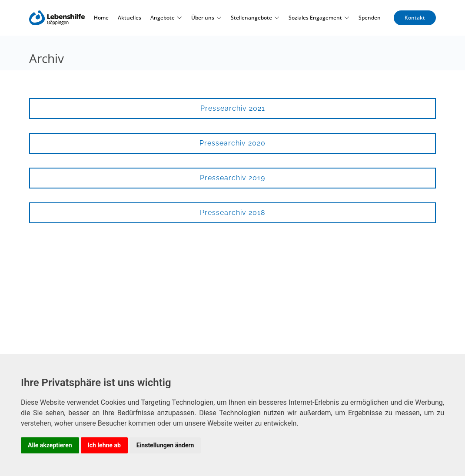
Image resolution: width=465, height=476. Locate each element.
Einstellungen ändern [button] (165, 445)
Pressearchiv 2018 (232, 213)
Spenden (370, 18)
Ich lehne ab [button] (104, 445)
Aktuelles (130, 18)
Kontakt (415, 18)
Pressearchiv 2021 (233, 108)
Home (101, 18)
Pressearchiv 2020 (232, 143)
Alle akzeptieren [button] (50, 445)
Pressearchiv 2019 (232, 178)
